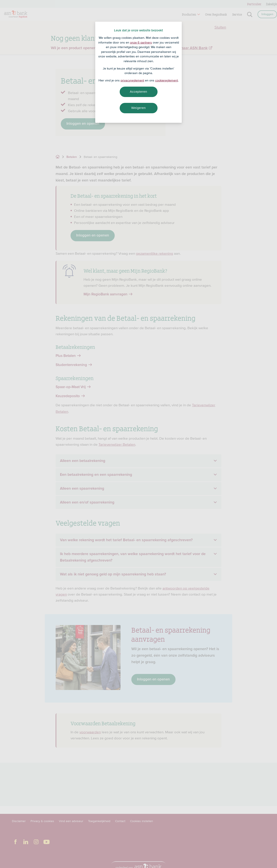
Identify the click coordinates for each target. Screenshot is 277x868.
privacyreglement (132, 80)
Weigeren (138, 108)
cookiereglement (167, 80)
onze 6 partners (141, 42)
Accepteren (138, 92)
